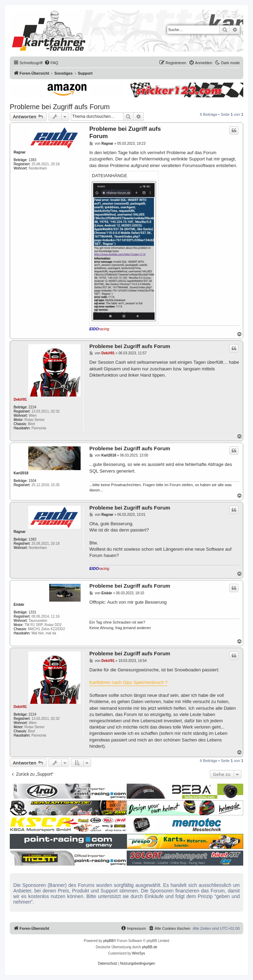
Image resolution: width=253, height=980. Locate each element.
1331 (32, 612)
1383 (32, 160)
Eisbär (19, 605)
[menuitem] (51, 63)
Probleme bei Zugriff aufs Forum (60, 107)
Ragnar (20, 152)
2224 (32, 407)
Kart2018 (21, 473)
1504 (32, 481)
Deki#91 (20, 399)
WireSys (138, 953)
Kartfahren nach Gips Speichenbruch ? (128, 682)
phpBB (109, 941)
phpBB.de (150, 947)
